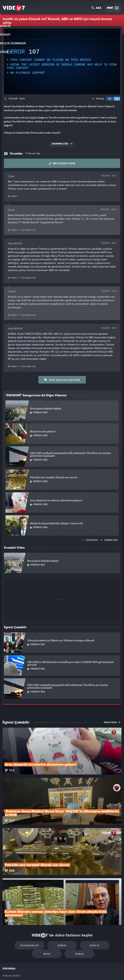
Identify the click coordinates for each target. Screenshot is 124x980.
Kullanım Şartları (12, 930)
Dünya (47, 898)
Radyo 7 (34, 972)
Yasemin (100, 972)
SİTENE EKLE (90, 539)
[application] (62, 62)
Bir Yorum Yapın (62, 163)
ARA (97, 8)
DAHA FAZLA (112, 721)
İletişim (7, 945)
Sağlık (76, 898)
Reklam (7, 937)
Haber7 (79, 972)
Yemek (63, 908)
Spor (106, 898)
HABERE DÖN (109, 539)
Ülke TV (60, 972)
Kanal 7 (21, 972)
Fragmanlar (19, 898)
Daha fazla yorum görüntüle (62, 378)
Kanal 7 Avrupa (48, 972)
